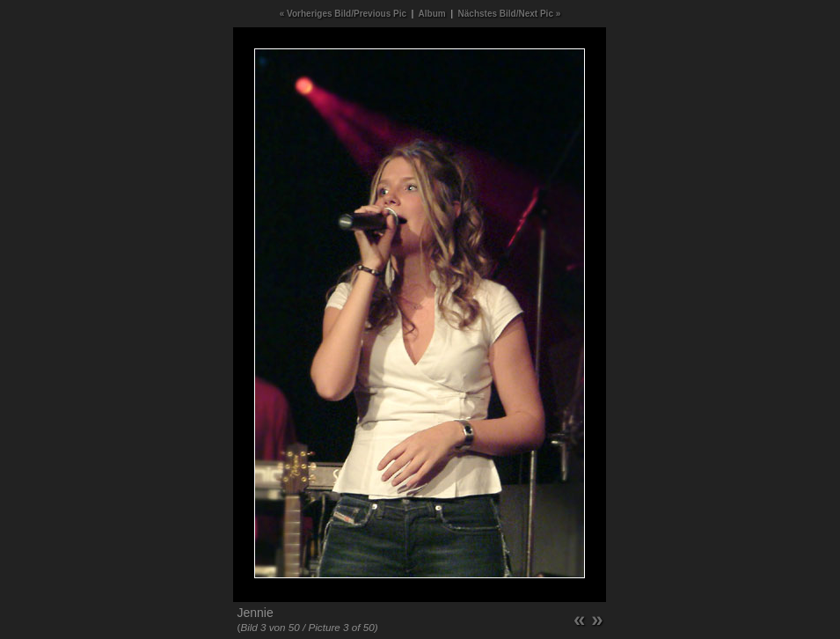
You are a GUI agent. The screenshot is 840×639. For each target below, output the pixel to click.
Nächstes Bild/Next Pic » (510, 14)
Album (432, 14)
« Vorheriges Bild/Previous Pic (343, 14)
